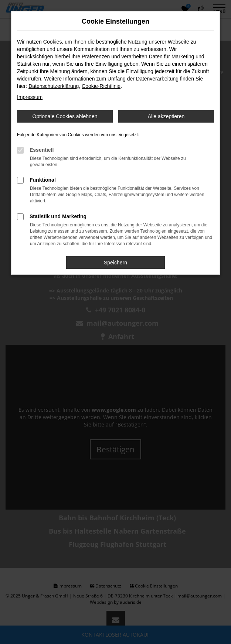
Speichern (115, 263)
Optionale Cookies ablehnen (65, 116)
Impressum (30, 97)
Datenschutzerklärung (54, 86)
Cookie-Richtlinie (101, 86)
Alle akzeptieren (166, 116)
